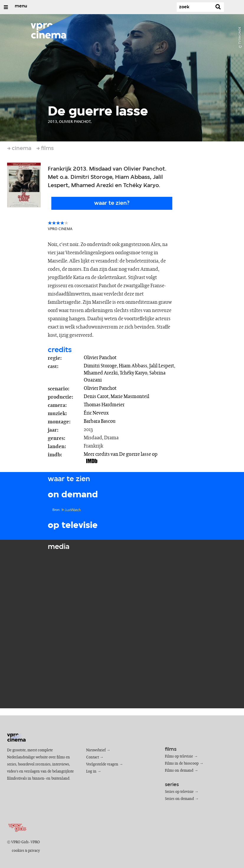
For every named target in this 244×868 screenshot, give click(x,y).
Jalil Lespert (162, 366)
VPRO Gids (20, 842)
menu (21, 6)
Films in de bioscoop (182, 764)
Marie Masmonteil (130, 397)
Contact (92, 757)
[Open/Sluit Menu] (6, 7)
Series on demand (179, 799)
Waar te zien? (112, 203)
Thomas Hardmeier (104, 405)
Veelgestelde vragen (102, 764)
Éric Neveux (96, 413)
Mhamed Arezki (101, 373)
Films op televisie (179, 756)
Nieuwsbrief (96, 750)
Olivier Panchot (100, 358)
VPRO (35, 842)
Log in (91, 772)
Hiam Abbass (133, 366)
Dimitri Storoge (100, 366)
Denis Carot (96, 397)
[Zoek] (194, 7)
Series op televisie (179, 792)
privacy (34, 851)
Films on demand (179, 771)
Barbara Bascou (100, 421)
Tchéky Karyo (134, 373)
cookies (18, 851)
